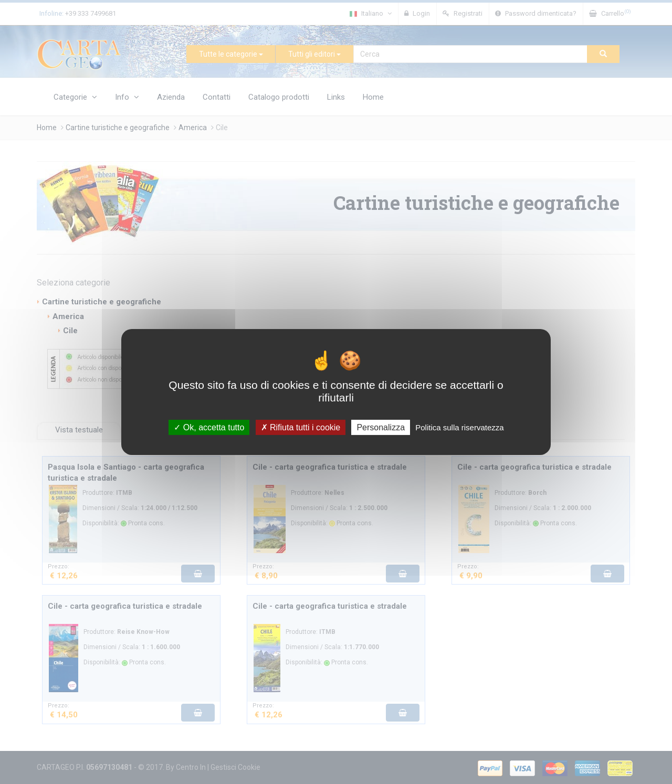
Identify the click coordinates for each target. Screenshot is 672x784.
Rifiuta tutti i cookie (301, 427)
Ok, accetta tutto (209, 427)
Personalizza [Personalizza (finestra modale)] (381, 427)
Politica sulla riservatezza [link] (459, 427)
